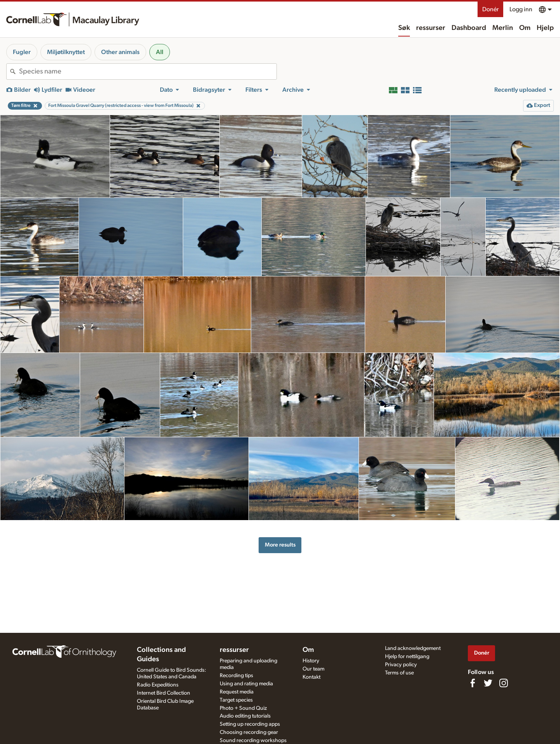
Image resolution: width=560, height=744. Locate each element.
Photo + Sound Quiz (243, 708)
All (160, 52)
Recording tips (236, 676)
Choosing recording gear (249, 732)
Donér (490, 9)
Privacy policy (401, 665)
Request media (237, 692)
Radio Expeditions (158, 685)
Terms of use (399, 673)
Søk (404, 28)
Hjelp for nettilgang (407, 657)
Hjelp (545, 28)
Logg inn (521, 9)
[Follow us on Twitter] (488, 683)
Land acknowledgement (413, 648)
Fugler (22, 52)
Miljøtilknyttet (66, 52)
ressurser (431, 28)
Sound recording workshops (253, 741)
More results (280, 545)
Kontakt (311, 677)
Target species (236, 700)
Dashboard (469, 28)
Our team (313, 669)
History (311, 661)
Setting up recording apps (250, 724)
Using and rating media (246, 684)
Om (525, 28)
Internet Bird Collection (164, 693)
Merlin (503, 28)
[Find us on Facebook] (472, 683)
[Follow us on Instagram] (504, 683)
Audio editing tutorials (245, 716)
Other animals (120, 52)
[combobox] (148, 72)
